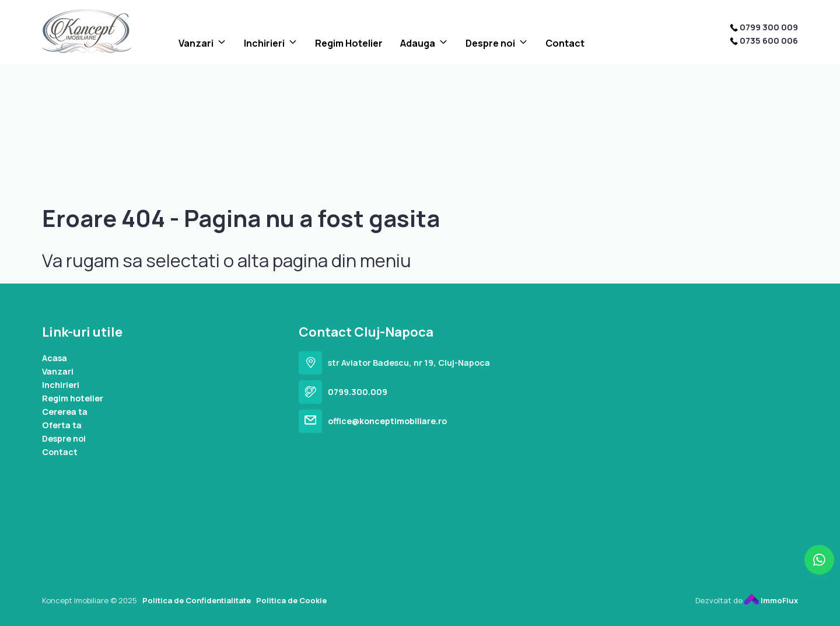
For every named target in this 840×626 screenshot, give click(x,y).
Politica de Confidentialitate (197, 600)
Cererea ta (65, 412)
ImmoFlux (771, 600)
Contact (565, 43)
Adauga (418, 43)
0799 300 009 (769, 27)
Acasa (55, 358)
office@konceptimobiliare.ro (387, 421)
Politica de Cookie (291, 600)
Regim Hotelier (349, 43)
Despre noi (490, 43)
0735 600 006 (769, 41)
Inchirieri (264, 43)
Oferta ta (62, 425)
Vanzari (196, 43)
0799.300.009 (358, 392)
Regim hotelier (73, 398)
